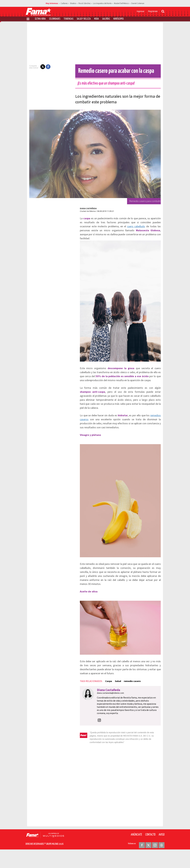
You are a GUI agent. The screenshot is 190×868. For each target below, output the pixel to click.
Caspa (103, 703)
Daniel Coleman (138, 3)
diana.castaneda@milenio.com (105, 715)
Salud (113, 703)
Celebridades (55, 19)
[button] (37, 67)
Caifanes (64, 3)
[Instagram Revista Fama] (155, 861)
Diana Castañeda (83, 209)
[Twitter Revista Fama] (148, 861)
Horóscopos (118, 19)
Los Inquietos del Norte (102, 3)
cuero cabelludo (112, 226)
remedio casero (127, 703)
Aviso (162, 850)
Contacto (150, 850)
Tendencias (69, 19)
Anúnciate (136, 850)
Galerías (106, 19)
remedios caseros (156, 423)
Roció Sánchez (85, 3)
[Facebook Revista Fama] (142, 861)
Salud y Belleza (84, 19)
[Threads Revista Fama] (161, 861)
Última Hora (40, 19)
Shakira (73, 3)
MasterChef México (121, 3)
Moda (96, 19)
